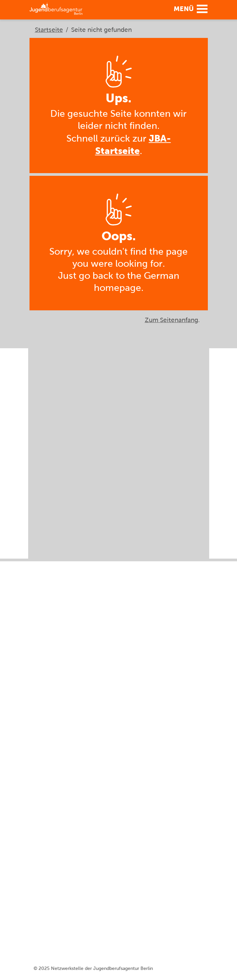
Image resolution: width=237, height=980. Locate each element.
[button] (189, 8)
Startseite (49, 30)
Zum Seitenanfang (171, 320)
